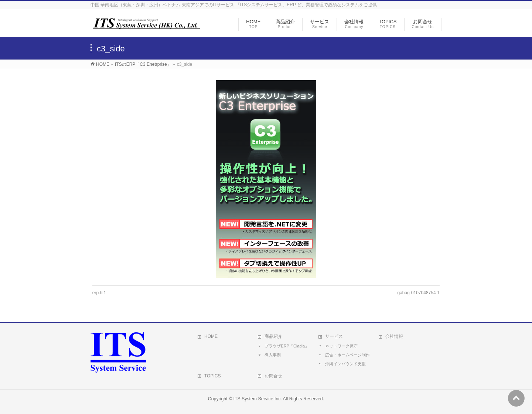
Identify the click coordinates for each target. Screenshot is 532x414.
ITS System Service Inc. (257, 399)
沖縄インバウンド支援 (345, 364)
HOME (103, 64)
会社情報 (394, 336)
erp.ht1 (99, 293)
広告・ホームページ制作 (347, 355)
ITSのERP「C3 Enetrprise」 (143, 64)
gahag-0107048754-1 (418, 293)
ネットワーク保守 (341, 346)
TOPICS (212, 376)
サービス (334, 336)
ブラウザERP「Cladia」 (287, 346)
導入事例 (273, 355)
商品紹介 (273, 336)
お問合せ (273, 376)
